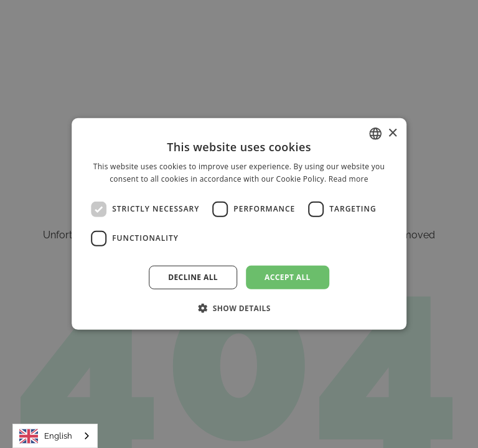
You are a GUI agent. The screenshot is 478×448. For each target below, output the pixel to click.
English (46, 436)
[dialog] (239, 224)
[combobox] (55, 436)
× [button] (392, 133)
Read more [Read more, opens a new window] (349, 179)
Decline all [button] (193, 277)
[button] (239, 308)
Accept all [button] (288, 277)
